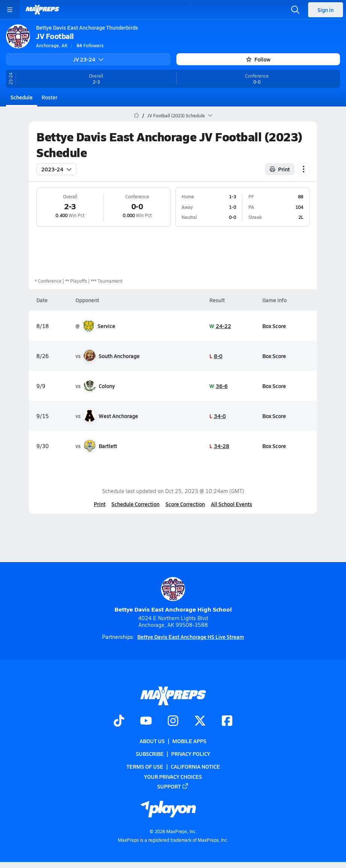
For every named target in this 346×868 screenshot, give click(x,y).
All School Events (232, 504)
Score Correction (185, 504)
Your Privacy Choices (173, 776)
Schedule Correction (135, 504)
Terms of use (145, 766)
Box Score (274, 326)
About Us (152, 741)
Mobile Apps (189, 741)
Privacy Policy (191, 754)
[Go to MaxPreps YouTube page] (146, 721)
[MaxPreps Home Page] (136, 115)
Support (173, 786)
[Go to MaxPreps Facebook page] (227, 721)
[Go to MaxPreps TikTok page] (119, 721)
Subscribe (150, 754)
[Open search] (295, 10)
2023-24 (56, 169)
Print (100, 504)
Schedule (22, 97)
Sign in (326, 10)
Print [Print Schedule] (280, 169)
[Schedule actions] (304, 169)
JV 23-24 (88, 59)
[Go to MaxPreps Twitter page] (200, 721)
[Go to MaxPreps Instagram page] (173, 721)
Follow (258, 59)
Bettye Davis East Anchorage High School (173, 595)
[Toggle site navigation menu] (10, 10)
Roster (50, 97)
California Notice (195, 766)
